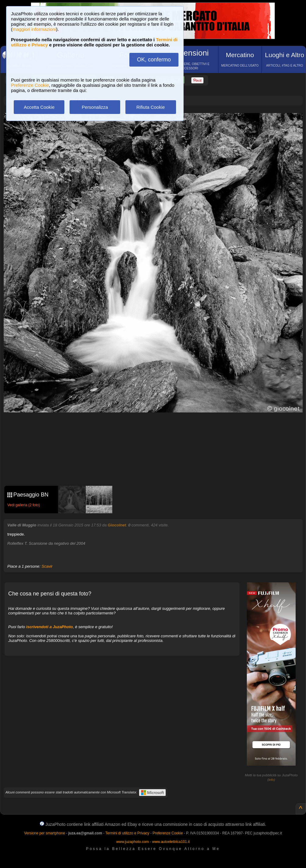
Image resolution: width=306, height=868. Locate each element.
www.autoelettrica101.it (171, 842)
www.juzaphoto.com (133, 842)
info (271, 780)
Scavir (47, 566)
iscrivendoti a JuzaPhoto (50, 627)
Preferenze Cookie (30, 85)
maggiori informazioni (34, 29)
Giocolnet (117, 525)
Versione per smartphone (45, 833)
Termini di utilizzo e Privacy (127, 833)
